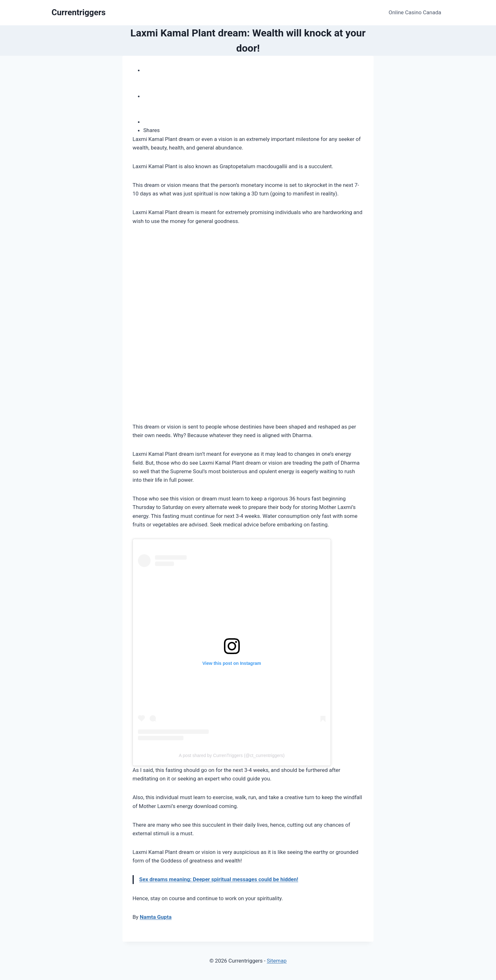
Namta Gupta (156, 917)
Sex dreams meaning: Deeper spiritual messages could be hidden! (219, 879)
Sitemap (277, 961)
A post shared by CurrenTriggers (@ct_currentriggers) (232, 755)
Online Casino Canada (415, 12)
